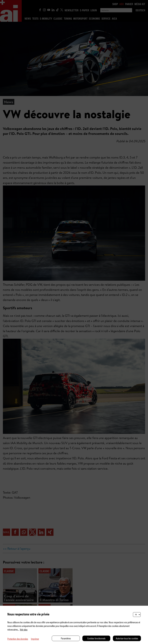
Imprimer (35, 639)
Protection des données (18, 639)
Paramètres (66, 638)
